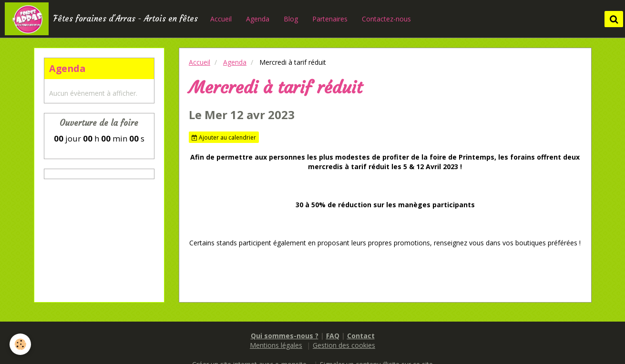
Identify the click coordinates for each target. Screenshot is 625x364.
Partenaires (330, 19)
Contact (361, 336)
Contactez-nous (386, 19)
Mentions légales (276, 345)
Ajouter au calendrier (224, 137)
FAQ (333, 336)
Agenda (258, 19)
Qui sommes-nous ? (285, 336)
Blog (291, 19)
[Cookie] (20, 344)
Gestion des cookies (344, 345)
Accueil (221, 19)
